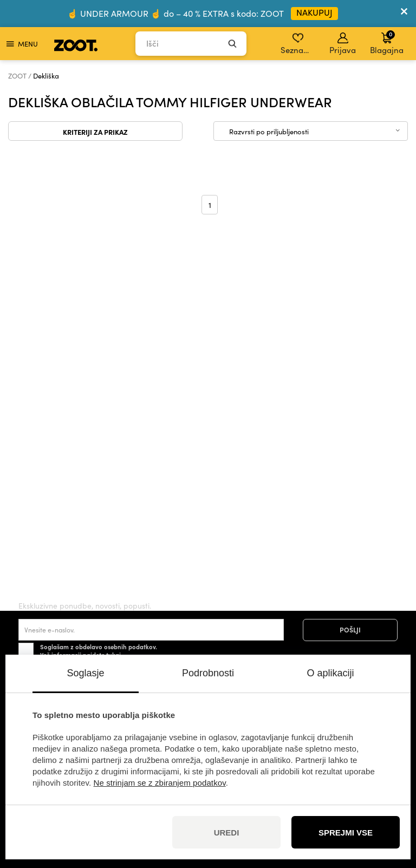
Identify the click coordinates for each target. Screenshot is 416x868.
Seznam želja (299, 44)
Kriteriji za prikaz (95, 132)
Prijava (343, 44)
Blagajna (387, 42)
